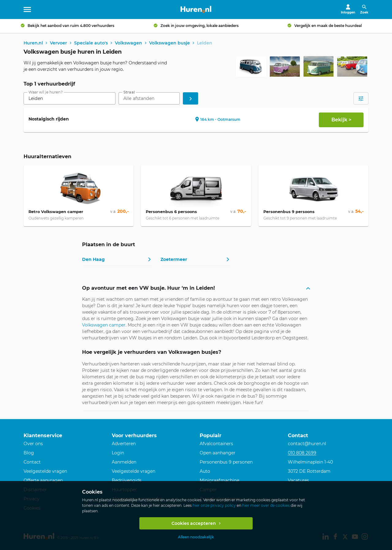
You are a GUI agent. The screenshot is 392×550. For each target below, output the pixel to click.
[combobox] (70, 99)
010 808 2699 (302, 453)
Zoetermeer (174, 260)
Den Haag (93, 260)
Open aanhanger (218, 453)
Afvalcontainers (216, 444)
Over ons (33, 444)
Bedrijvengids (127, 480)
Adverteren (124, 444)
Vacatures (298, 480)
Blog (29, 453)
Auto (205, 471)
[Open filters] (361, 99)
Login (118, 453)
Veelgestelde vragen (45, 471)
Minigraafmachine (219, 480)
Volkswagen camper (104, 326)
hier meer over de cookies (266, 505)
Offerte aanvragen (43, 480)
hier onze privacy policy (214, 505)
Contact (32, 462)
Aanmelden (124, 462)
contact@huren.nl (307, 444)
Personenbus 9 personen (226, 462)
